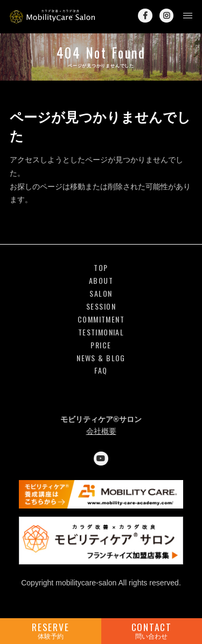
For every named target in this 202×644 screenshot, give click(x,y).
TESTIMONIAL (101, 332)
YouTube (101, 459)
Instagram (166, 16)
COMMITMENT (101, 320)
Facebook (145, 16)
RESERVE (51, 630)
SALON (101, 294)
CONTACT (152, 630)
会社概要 (101, 431)
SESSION (101, 307)
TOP (101, 268)
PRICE (101, 345)
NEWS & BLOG (101, 358)
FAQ (101, 371)
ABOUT (101, 281)
